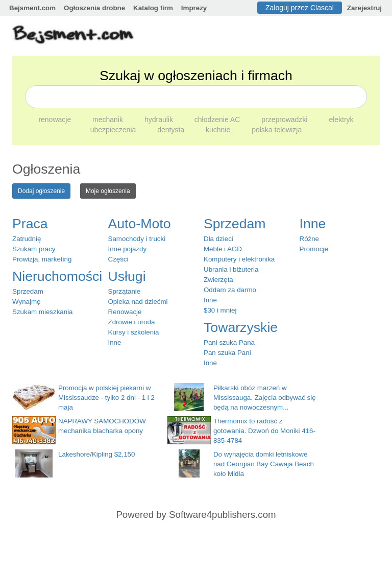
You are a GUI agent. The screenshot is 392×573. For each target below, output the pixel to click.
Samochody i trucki (137, 239)
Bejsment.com (32, 8)
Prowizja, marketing (42, 259)
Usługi (127, 276)
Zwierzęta (218, 280)
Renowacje (125, 312)
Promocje (314, 249)
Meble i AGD (223, 249)
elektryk (341, 120)
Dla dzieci (218, 239)
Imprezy (194, 8)
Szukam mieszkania (43, 312)
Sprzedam (28, 291)
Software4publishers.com (222, 515)
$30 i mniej (220, 310)
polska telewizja (277, 130)
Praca (30, 224)
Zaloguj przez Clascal (300, 8)
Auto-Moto (140, 224)
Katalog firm (153, 8)
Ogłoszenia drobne (94, 8)
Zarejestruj (364, 8)
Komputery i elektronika (239, 259)
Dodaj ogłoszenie (41, 191)
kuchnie (219, 130)
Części (118, 259)
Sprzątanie (125, 291)
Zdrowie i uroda (132, 322)
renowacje (56, 120)
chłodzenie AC (218, 120)
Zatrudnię (27, 239)
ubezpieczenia (114, 130)
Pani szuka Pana (229, 342)
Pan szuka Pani (227, 353)
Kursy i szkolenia (134, 332)
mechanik (109, 120)
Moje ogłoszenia (108, 191)
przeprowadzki (285, 120)
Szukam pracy (34, 249)
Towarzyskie (241, 327)
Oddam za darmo (230, 290)
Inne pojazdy (128, 249)
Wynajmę (26, 302)
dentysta (172, 130)
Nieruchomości (57, 276)
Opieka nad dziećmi (138, 302)
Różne (310, 239)
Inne (115, 342)
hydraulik (160, 120)
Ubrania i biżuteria (231, 269)
